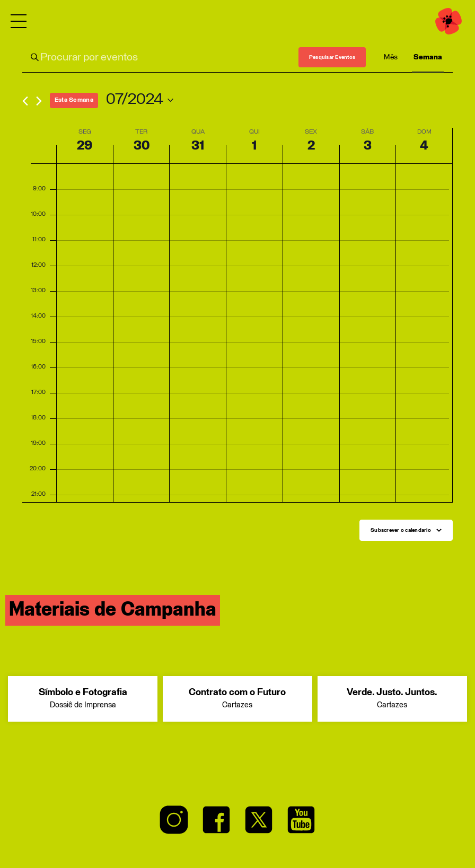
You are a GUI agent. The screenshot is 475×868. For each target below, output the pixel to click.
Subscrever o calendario (401, 530)
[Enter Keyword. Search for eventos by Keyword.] (160, 57)
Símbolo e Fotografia (83, 699)
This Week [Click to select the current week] (74, 100)
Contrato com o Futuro (237, 699)
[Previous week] (25, 101)
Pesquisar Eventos (332, 57)
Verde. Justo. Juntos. (392, 699)
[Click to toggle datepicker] (140, 100)
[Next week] (39, 101)
